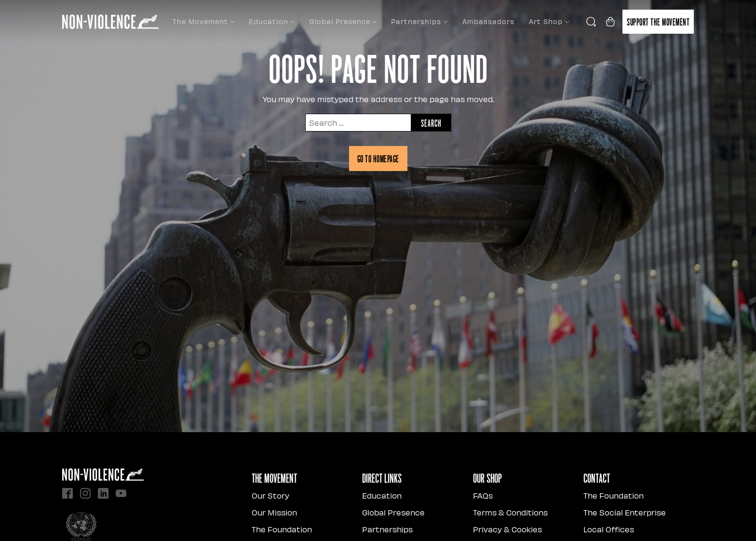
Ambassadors (488, 21)
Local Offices (609, 529)
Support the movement (658, 22)
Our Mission (274, 512)
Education (272, 21)
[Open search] (591, 22)
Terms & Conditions (510, 512)
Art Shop (549, 21)
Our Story (270, 495)
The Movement (203, 21)
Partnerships (419, 21)
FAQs (483, 495)
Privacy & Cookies (507, 529)
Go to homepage (378, 158)
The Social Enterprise (625, 512)
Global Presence (343, 21)
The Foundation (282, 529)
